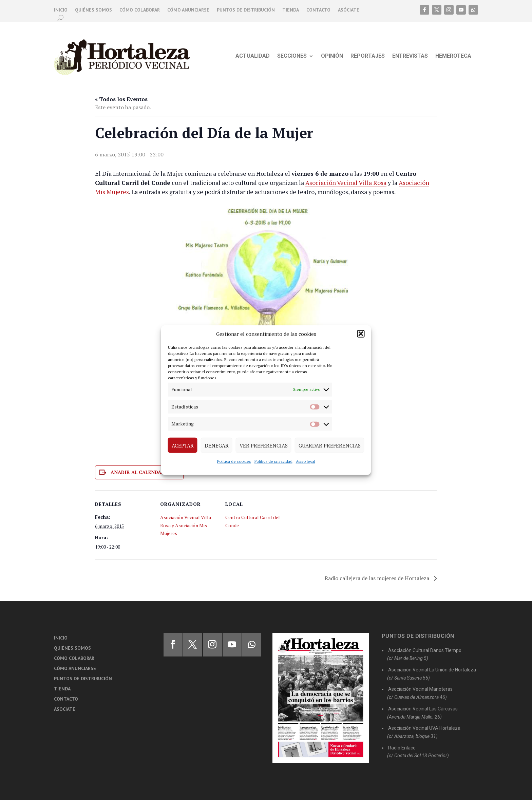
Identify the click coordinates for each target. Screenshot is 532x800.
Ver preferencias (264, 445)
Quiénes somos (93, 10)
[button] (361, 334)
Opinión (332, 56)
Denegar (217, 445)
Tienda (291, 10)
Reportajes (368, 56)
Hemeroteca (453, 56)
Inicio (61, 10)
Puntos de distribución (246, 10)
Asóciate (349, 10)
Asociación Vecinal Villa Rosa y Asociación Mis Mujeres (186, 525)
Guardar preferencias (330, 445)
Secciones (292, 56)
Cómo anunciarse (188, 10)
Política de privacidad (273, 461)
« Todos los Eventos (121, 99)
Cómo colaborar (140, 10)
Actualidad (253, 56)
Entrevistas (410, 56)
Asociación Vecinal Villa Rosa (346, 183)
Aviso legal (306, 461)
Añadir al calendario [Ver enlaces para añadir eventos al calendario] (140, 472)
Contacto (318, 10)
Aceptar (183, 445)
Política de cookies (234, 461)
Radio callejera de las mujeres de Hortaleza (378, 578)
